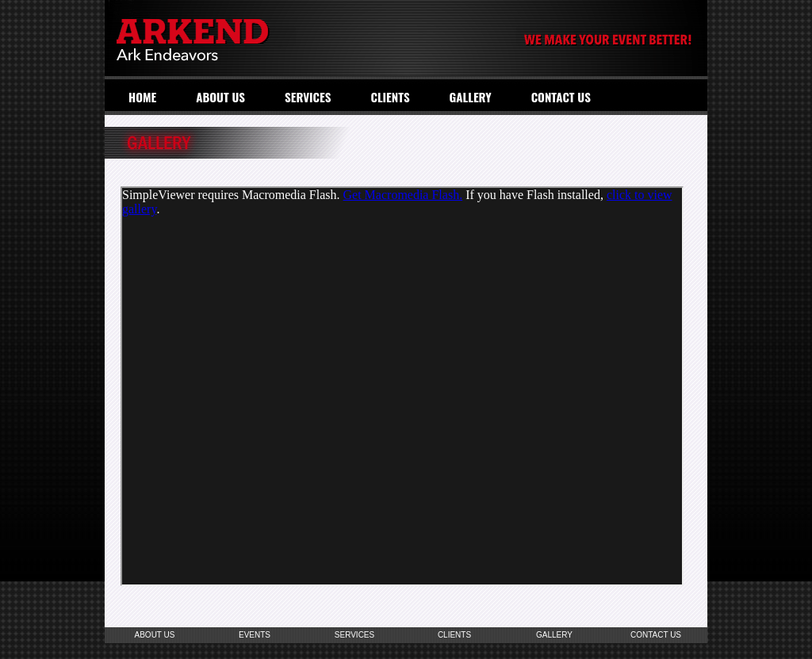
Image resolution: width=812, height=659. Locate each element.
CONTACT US (561, 97)
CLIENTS (390, 97)
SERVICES (308, 97)
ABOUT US (220, 97)
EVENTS (255, 635)
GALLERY (471, 97)
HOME (142, 97)
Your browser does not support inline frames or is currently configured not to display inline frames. (402, 386)
